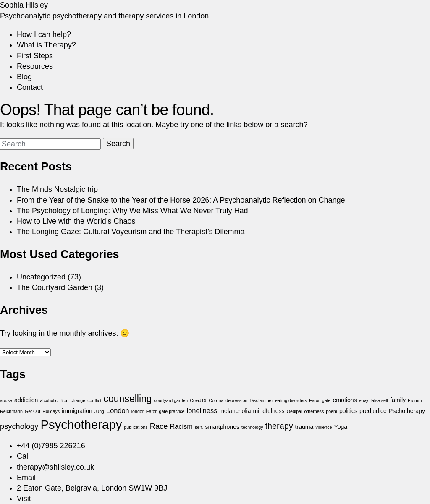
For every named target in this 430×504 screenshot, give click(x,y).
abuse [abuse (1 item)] (6, 400)
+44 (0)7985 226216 (51, 446)
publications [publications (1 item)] (136, 427)
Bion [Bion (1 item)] (64, 400)
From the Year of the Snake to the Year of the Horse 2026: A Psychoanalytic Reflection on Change (181, 200)
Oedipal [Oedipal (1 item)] (295, 411)
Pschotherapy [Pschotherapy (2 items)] (407, 411)
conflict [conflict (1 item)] (94, 400)
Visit (24, 499)
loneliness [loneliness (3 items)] (202, 410)
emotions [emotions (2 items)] (345, 400)
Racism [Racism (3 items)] (181, 426)
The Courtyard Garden (55, 287)
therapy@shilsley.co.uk (55, 467)
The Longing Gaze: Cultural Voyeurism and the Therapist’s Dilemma (131, 232)
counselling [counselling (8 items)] (127, 399)
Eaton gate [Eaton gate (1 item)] (320, 400)
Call (23, 456)
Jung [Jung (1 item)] (99, 411)
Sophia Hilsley (24, 5)
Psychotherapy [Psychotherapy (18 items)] (81, 424)
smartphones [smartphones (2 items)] (222, 427)
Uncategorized (41, 277)
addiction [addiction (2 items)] (26, 400)
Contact (30, 87)
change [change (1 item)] (78, 400)
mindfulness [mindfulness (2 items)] (269, 411)
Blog (24, 77)
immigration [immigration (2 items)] (77, 411)
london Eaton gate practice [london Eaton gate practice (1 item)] (158, 411)
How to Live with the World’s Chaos (76, 221)
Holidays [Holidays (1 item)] (51, 411)
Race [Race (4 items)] (159, 426)
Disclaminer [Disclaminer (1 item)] (261, 400)
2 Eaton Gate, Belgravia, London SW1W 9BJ (92, 488)
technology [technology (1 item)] (252, 427)
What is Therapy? (46, 45)
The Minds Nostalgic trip (57, 189)
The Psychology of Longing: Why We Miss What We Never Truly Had (132, 211)
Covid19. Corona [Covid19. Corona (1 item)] (207, 400)
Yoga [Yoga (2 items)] (341, 427)
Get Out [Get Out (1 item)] (33, 411)
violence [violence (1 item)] (324, 427)
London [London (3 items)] (118, 410)
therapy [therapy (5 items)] (279, 426)
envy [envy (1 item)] (364, 400)
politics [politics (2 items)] (348, 411)
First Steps (35, 56)
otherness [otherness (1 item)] (314, 411)
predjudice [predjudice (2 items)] (373, 411)
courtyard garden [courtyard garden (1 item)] (171, 400)
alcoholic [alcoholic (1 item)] (49, 400)
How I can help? (44, 34)
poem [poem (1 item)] (332, 411)
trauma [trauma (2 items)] (304, 427)
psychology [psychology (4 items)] (19, 426)
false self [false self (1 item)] (379, 400)
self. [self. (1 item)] (199, 427)
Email (26, 478)
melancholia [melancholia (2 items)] (235, 411)
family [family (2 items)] (398, 400)
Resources (35, 66)
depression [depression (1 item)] (236, 400)
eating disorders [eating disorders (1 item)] (291, 400)
